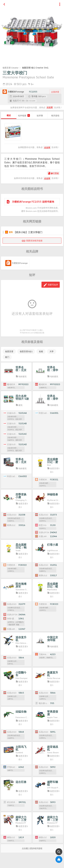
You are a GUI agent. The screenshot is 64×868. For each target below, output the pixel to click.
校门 (7, 357)
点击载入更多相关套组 (32, 848)
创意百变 (9, 351)
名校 (41, 351)
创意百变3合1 (26, 351)
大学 (52, 351)
